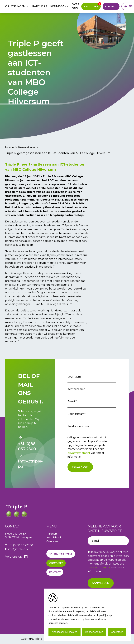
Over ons (76, 6)
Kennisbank (59, 6)
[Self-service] (61, 554)
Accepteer (117, 632)
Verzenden (80, 467)
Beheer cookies (94, 632)
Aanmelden (101, 583)
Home (10, 147)
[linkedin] (26, 557)
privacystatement (79, 453)
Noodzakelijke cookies (64, 632)
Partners (40, 6)
